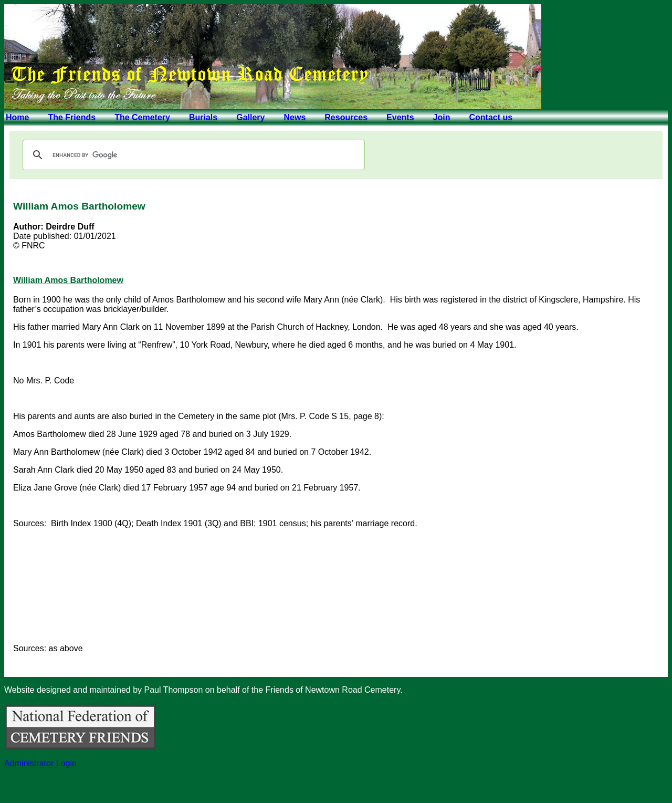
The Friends (72, 117)
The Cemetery (142, 117)
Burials (203, 117)
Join (442, 117)
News (295, 117)
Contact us (491, 117)
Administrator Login (40, 763)
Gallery (250, 117)
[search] (192, 155)
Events (400, 117)
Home (17, 117)
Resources (346, 117)
